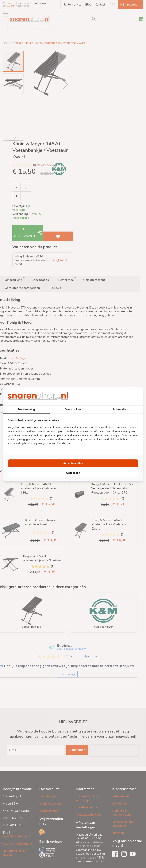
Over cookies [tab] (73, 409)
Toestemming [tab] (26, 409)
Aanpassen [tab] (73, 473)
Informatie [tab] (120, 409)
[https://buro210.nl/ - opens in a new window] (124, 396)
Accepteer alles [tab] (73, 463)
